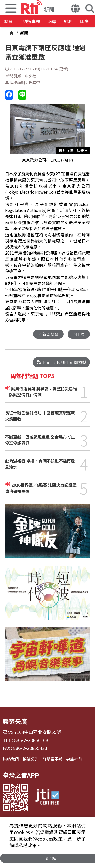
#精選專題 (30, 21)
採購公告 (31, 759)
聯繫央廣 (15, 721)
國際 (84, 21)
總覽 (8, 21)
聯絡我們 (11, 759)
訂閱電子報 (52, 759)
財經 (68, 21)
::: (7, 33)
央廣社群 (74, 759)
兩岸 (52, 21)
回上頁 (79, 334)
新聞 (24, 33)
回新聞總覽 (48, 334)
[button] (75, 9)
